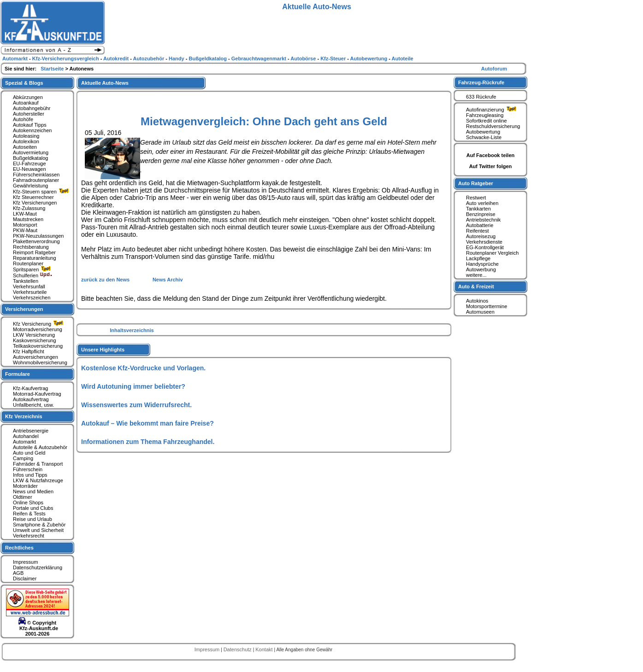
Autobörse (304, 58)
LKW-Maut (25, 214)
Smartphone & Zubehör (39, 525)
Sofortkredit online (487, 121)
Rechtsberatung (31, 247)
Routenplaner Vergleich (492, 253)
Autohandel (26, 436)
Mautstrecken (28, 219)
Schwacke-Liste (484, 137)
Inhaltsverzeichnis (132, 330)
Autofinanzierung (492, 110)
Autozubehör (149, 58)
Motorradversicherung (38, 329)
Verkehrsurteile (30, 292)
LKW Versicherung (34, 335)
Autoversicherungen (35, 357)
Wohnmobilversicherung (40, 362)
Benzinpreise (481, 214)
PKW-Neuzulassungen (38, 236)
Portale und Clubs (33, 508)
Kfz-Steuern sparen (42, 192)
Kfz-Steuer (334, 58)
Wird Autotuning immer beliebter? (133, 386)
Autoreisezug (481, 236)
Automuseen (480, 312)
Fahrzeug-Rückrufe (481, 82)
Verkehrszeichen (32, 298)
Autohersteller (29, 114)
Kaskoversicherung (35, 340)
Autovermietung (31, 152)
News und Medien (33, 491)
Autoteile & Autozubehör (40, 447)
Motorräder (25, 486)
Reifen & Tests (29, 514)
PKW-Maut (25, 230)
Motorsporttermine (487, 306)
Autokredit (117, 58)
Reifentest (478, 231)
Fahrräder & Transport (38, 464)
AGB (18, 573)
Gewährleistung (30, 186)
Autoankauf (26, 103)
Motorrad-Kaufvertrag (37, 394)
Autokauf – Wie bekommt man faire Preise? (147, 423)
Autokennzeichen (32, 130)
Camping (23, 458)
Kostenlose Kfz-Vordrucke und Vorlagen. (143, 368)
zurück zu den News (106, 280)
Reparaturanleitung (35, 258)
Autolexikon (26, 141)
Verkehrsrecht (29, 536)
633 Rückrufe (481, 97)
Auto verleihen (482, 203)
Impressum (25, 562)
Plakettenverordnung (36, 241)
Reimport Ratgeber (34, 252)
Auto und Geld (29, 453)
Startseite (53, 69)
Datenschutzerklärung (38, 567)
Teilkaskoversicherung (38, 346)
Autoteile (403, 58)
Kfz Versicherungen (35, 203)
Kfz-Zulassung (29, 208)
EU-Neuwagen (29, 169)
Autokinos (477, 301)
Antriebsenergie (31, 431)
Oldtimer (23, 497)
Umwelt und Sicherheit (38, 530)
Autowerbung (481, 269)
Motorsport (25, 225)
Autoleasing (26, 136)
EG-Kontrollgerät (485, 247)
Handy (177, 58)
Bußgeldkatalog (30, 158)
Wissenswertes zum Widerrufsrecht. (136, 405)
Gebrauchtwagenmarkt (260, 58)
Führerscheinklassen (36, 175)
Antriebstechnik (483, 220)
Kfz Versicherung (39, 324)
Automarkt (24, 442)
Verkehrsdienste (484, 242)
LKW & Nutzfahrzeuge (38, 480)
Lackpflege (478, 258)
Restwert (476, 198)
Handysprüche (482, 264)
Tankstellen (26, 281)
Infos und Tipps (30, 475)
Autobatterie (480, 225)
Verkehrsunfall (29, 286)
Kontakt (265, 649)
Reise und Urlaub (32, 519)
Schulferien (33, 275)
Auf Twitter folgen (491, 166)
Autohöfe (23, 119)
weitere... (476, 275)
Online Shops (28, 503)
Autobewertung (483, 132)
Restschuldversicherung (493, 126)
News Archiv (168, 280)
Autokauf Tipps (30, 125)
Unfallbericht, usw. (33, 405)
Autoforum (494, 69)
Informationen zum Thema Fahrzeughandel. (148, 442)
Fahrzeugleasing (485, 115)
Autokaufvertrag (31, 399)
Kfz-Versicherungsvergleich (66, 58)
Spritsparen (33, 269)
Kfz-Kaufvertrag (30, 388)
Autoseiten (25, 147)
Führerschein (28, 469)
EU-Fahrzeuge (29, 164)
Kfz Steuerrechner (33, 197)
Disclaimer (25, 579)
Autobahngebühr (32, 108)
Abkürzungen (28, 97)
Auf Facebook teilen (491, 155)
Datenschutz (238, 649)
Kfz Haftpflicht (29, 351)
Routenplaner (28, 263)
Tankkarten (478, 209)
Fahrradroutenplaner (36, 180)
